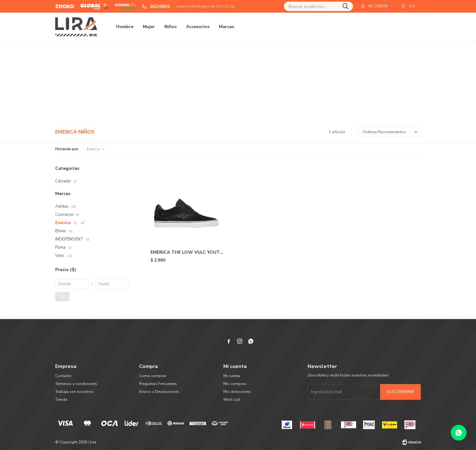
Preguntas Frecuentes (158, 384)
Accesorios (198, 27)
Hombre (125, 27)
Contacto (63, 376)
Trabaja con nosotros (74, 392)
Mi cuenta (232, 376)
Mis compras (235, 384)
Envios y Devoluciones (159, 392)
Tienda (61, 400)
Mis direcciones (237, 392)
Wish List (232, 400)
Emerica (93, 149)
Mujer (149, 27)
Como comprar (153, 376)
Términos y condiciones (76, 384)
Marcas (226, 27)
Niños (170, 27)
